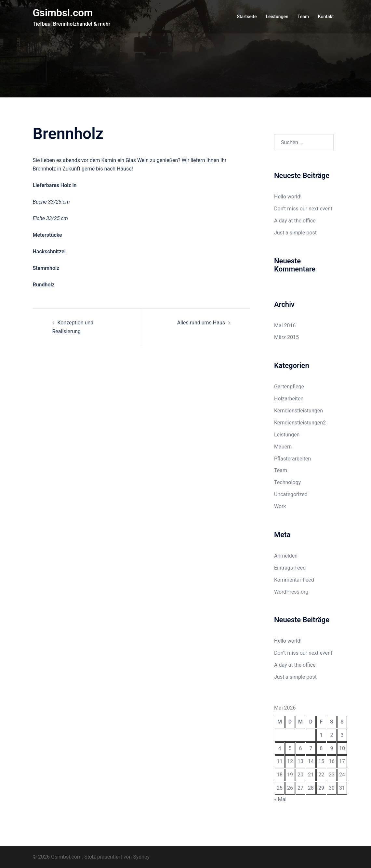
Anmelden (286, 556)
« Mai (280, 799)
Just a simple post (295, 233)
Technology (287, 482)
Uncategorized (291, 494)
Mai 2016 (285, 326)
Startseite (247, 17)
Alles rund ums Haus (201, 323)
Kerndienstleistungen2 (300, 423)
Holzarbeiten (289, 399)
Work (280, 506)
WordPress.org (291, 592)
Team (303, 17)
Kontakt (326, 17)
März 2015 (286, 337)
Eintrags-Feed (290, 568)
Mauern (283, 447)
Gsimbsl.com (64, 13)
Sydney (141, 857)
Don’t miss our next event (303, 209)
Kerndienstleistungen (298, 411)
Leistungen (277, 17)
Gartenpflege (289, 387)
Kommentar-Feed (294, 580)
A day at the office (295, 221)
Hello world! (288, 197)
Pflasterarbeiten (292, 459)
